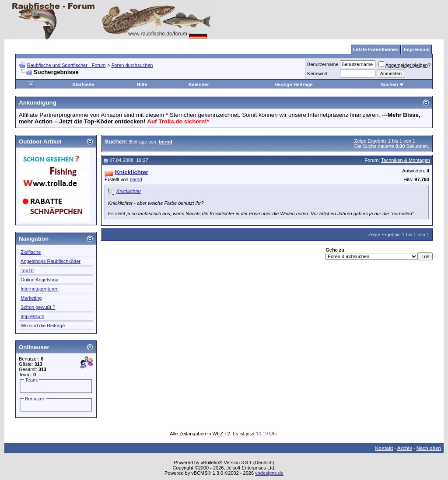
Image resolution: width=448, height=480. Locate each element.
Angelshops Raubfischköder (51, 261)
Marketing (31, 298)
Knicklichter (129, 191)
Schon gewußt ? (38, 307)
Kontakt (384, 448)
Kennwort (317, 74)
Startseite (83, 84)
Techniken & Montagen (406, 160)
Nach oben (429, 448)
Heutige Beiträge (293, 84)
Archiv (405, 448)
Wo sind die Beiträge (43, 326)
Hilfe (142, 84)
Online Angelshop (39, 280)
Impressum (32, 316)
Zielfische (31, 252)
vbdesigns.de (269, 473)
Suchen (392, 84)
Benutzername (323, 64)
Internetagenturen (40, 289)
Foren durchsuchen (132, 65)
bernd (136, 179)
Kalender (199, 84)
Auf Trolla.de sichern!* (178, 121)
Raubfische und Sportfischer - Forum (66, 65)
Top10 (27, 270)
